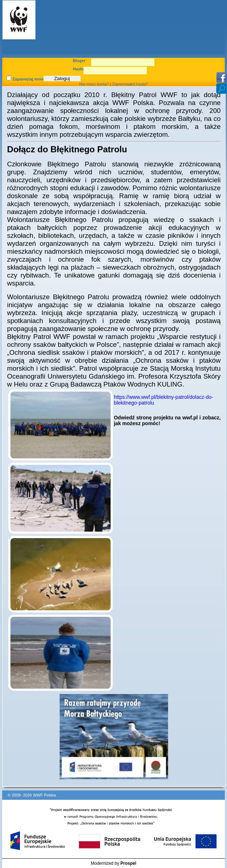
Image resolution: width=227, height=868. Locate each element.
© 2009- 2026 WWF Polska (32, 795)
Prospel (128, 863)
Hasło (78, 69)
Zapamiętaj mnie (25, 79)
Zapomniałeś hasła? (130, 84)
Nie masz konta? (94, 84)
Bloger (79, 61)
